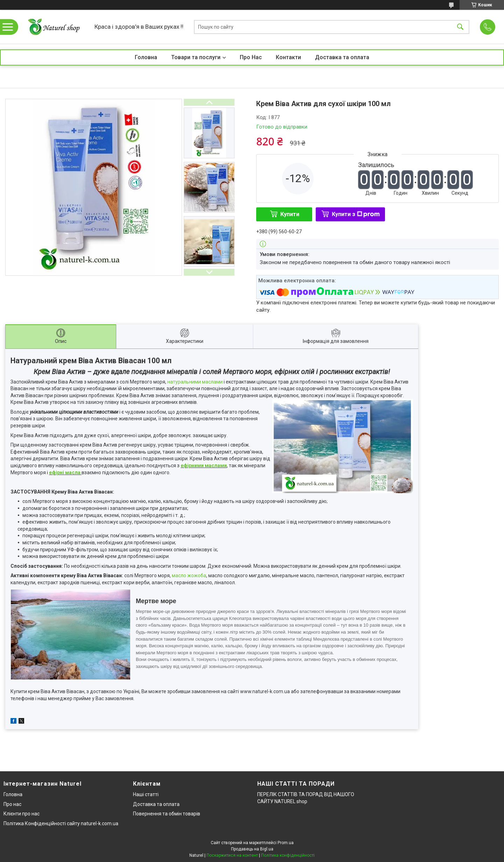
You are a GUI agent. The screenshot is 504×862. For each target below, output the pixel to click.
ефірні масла (65, 473)
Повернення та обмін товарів (167, 814)
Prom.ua (286, 843)
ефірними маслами (204, 466)
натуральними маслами (195, 382)
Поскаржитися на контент (232, 855)
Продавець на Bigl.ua (252, 849)
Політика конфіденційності (288, 855)
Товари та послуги (196, 57)
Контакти (288, 57)
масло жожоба (189, 575)
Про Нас (251, 57)
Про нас (12, 804)
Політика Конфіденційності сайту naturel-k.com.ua (61, 823)
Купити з (356, 214)
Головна (146, 57)
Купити (290, 214)
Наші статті (146, 794)
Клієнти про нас (22, 814)
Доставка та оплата (342, 57)
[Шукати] (460, 27)
